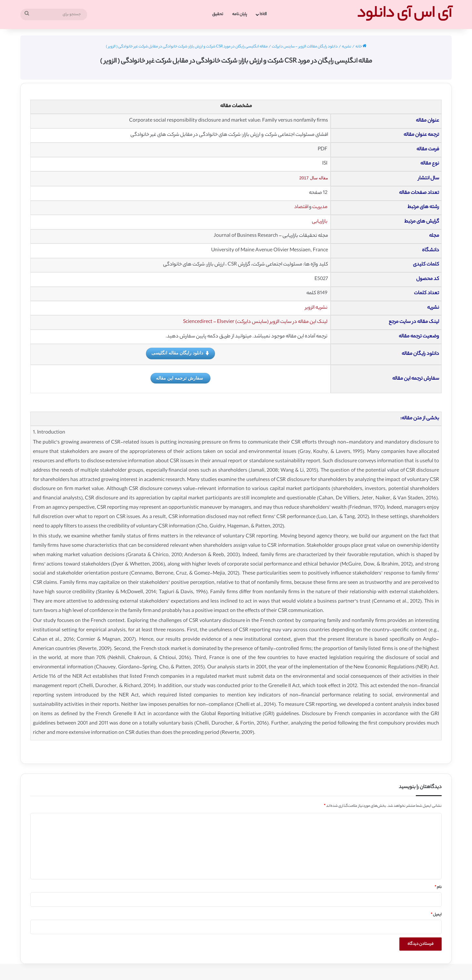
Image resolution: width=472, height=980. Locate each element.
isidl (263, 14)
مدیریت (320, 207)
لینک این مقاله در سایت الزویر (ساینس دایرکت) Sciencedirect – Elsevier (255, 322)
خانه (361, 47)
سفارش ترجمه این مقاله (180, 378)
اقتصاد (301, 207)
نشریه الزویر (316, 308)
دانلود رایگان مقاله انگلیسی (181, 353)
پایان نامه (240, 14)
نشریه (347, 47)
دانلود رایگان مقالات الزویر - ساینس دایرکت (305, 47)
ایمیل (436, 915)
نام (438, 887)
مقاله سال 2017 (314, 178)
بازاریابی (320, 222)
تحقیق (218, 14)
